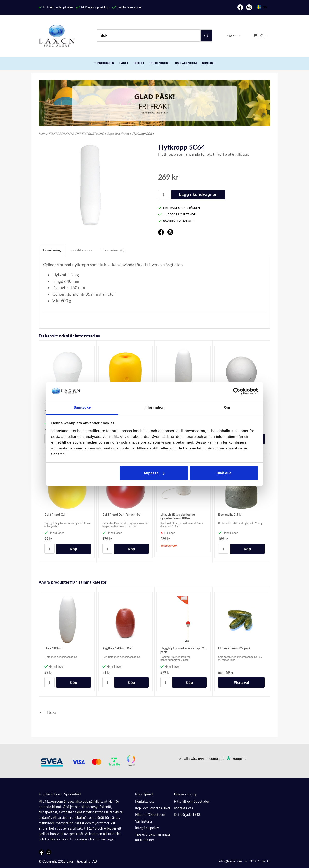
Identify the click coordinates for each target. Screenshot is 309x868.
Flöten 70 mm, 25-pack (234, 648)
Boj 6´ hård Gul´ (55, 515)
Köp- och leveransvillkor (153, 808)
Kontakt (208, 63)
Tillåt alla (224, 473)
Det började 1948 (187, 814)
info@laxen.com (230, 861)
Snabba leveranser (127, 7)
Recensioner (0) (113, 250)
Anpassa (154, 473)
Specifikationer (81, 250)
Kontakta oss (145, 801)
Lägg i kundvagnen (198, 195)
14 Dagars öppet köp (93, 7)
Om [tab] (227, 407)
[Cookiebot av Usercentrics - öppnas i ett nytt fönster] (237, 391)
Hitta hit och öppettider (191, 801)
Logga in (231, 35)
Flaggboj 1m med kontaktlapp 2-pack (183, 650)
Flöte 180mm (54, 648)
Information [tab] (154, 407)
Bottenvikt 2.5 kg (230, 515)
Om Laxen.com (186, 63)
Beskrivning (52, 250)
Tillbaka (47, 712)
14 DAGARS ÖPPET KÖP (177, 214)
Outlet (139, 63)
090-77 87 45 (260, 861)
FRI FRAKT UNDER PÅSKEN (179, 208)
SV (262, 7)
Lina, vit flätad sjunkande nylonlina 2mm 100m (178, 516)
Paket (124, 63)
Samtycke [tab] (82, 407)
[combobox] (262, 7)
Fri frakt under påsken (56, 7)
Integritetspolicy (147, 828)
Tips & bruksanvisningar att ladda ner (153, 837)
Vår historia (144, 821)
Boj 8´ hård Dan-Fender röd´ (122, 515)
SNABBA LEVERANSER (176, 221)
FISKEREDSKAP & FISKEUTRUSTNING (76, 134)
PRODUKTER (106, 63)
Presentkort (160, 63)
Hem (42, 134)
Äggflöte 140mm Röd (117, 648)
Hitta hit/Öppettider (150, 814)
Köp (73, 549)
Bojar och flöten (118, 134)
